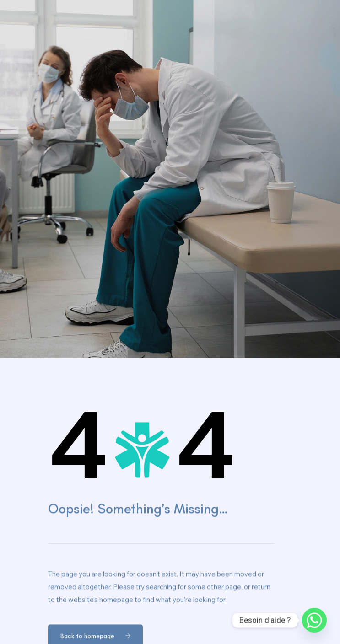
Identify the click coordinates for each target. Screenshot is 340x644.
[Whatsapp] (314, 620)
